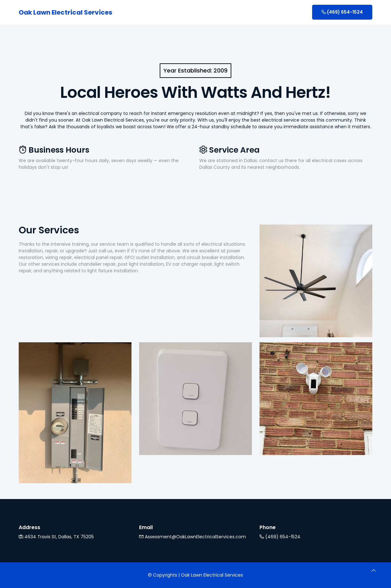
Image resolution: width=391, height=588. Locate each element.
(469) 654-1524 (342, 12)
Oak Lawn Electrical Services (65, 12)
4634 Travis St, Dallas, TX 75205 (56, 537)
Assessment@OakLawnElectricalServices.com (192, 537)
